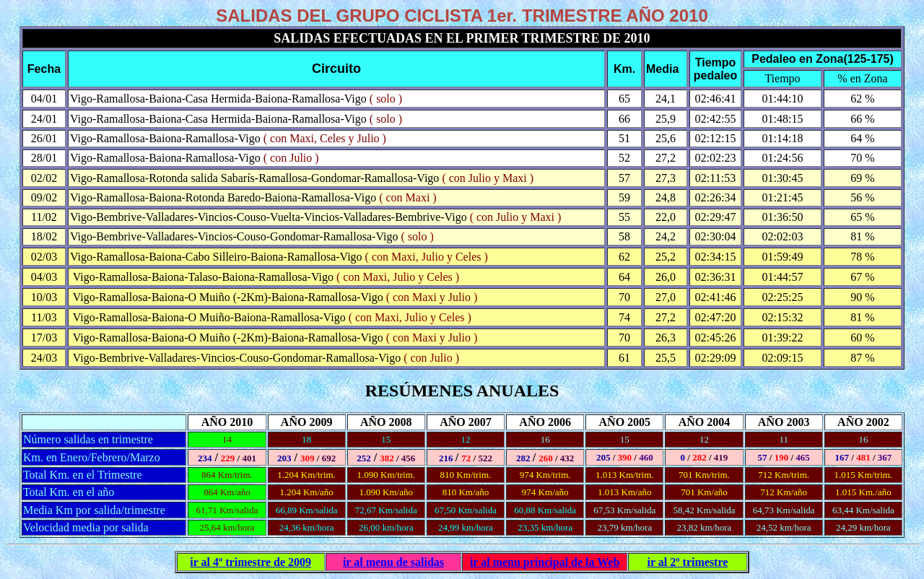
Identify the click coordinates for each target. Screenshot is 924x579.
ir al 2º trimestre (688, 562)
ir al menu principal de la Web (545, 562)
